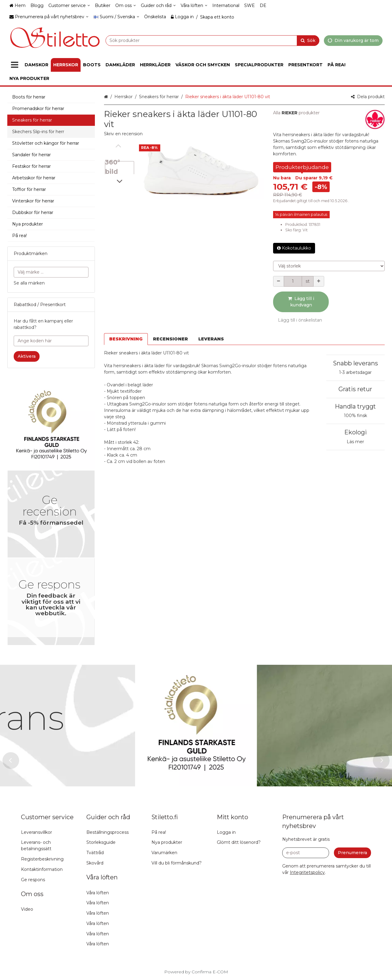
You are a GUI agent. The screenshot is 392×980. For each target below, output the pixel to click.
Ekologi (356, 432)
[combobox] (212, 40)
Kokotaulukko (294, 248)
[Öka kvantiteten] (319, 281)
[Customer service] (69, 6)
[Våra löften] (194, 6)
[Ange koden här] (51, 341)
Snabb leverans (356, 363)
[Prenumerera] (352, 853)
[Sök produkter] (212, 40)
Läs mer (355, 442)
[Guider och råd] (158, 6)
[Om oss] (126, 6)
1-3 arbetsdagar (355, 372)
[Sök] (308, 40)
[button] (123, 134)
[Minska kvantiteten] (279, 281)
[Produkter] (15, 65)
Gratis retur (355, 389)
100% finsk (356, 416)
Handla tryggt (355, 406)
